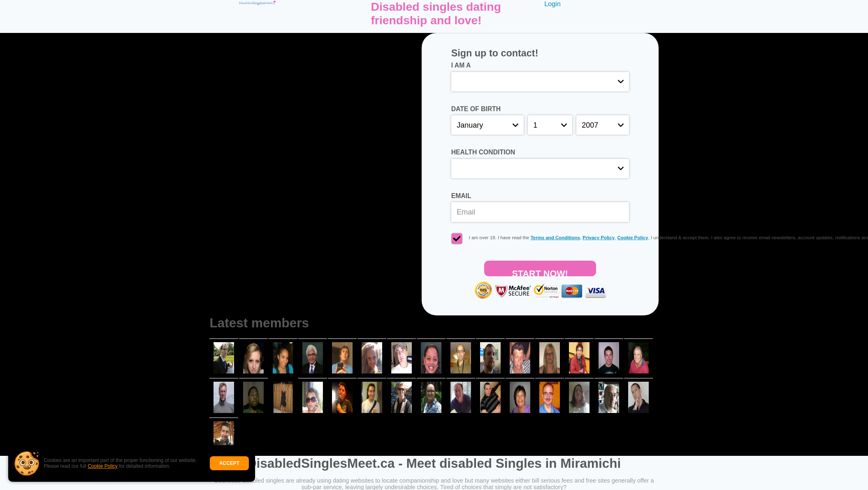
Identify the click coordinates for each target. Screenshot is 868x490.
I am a (461, 65)
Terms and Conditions (555, 238)
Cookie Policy (103, 466)
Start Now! (540, 272)
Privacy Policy (599, 238)
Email (461, 196)
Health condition (483, 152)
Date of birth (476, 109)
